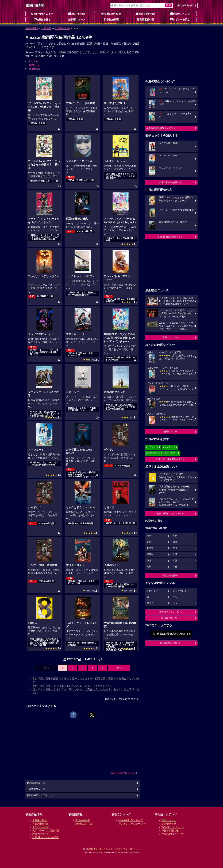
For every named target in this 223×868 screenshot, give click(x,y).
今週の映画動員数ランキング (161, 128)
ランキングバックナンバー (133, 824)
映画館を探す (42, 19)
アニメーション (181, 591)
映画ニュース (77, 19)
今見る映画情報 (170, 831)
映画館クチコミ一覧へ (170, 612)
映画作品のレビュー (43, 834)
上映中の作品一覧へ (37, 789)
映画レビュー (170, 431)
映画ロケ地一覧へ (170, 618)
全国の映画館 (83, 820)
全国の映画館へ (170, 576)
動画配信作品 (145, 19)
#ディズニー (171, 453)
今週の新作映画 (111, 14)
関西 (149, 542)
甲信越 (150, 554)
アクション (152, 591)
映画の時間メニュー (42, 14)
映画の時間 (32, 28)
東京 (149, 536)
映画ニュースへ (170, 337)
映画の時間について (170, 643)
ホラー (176, 603)
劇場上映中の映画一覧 (170, 182)
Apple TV (34, 68)
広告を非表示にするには (124, 773)
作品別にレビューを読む (46, 837)
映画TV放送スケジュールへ (170, 514)
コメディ (151, 603)
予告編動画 (111, 19)
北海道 (150, 548)
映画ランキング (180, 14)
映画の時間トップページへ (40, 795)
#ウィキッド (169, 447)
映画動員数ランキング (131, 820)
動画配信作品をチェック (170, 237)
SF (148, 597)
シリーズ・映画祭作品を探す (170, 459)
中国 (149, 561)
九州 (149, 567)
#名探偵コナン (153, 453)
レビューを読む (180, 19)
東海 (175, 542)
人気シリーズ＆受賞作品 (46, 831)
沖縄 (175, 567)
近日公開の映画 (145, 14)
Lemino (33, 61)
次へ (119, 668)
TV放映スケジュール (173, 827)
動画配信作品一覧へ (37, 783)
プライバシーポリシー (128, 849)
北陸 (175, 554)
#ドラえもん (152, 447)
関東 (175, 536)
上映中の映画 (77, 14)
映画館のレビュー (85, 824)
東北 (175, 548)
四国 (175, 561)
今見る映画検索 (185, 5)
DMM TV (34, 65)
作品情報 (46, 28)
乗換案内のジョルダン (101, 849)
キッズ (176, 597)
